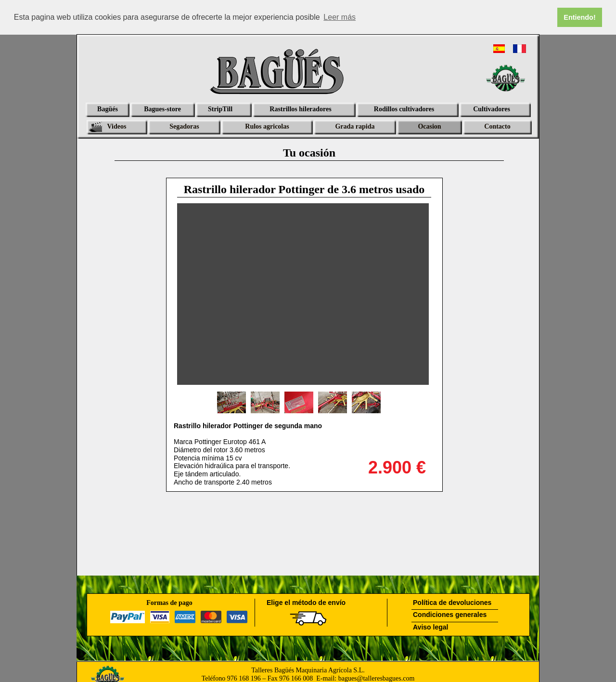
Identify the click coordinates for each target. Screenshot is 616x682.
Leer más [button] (340, 17)
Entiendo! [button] (579, 17)
